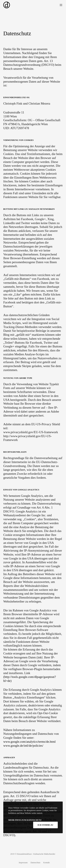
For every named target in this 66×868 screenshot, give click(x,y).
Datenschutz (35, 863)
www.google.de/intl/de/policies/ (23, 746)
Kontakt (46, 863)
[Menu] (60, 5)
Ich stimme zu (45, 825)
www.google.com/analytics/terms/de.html (29, 742)
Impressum (23, 863)
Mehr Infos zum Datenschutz (25, 820)
